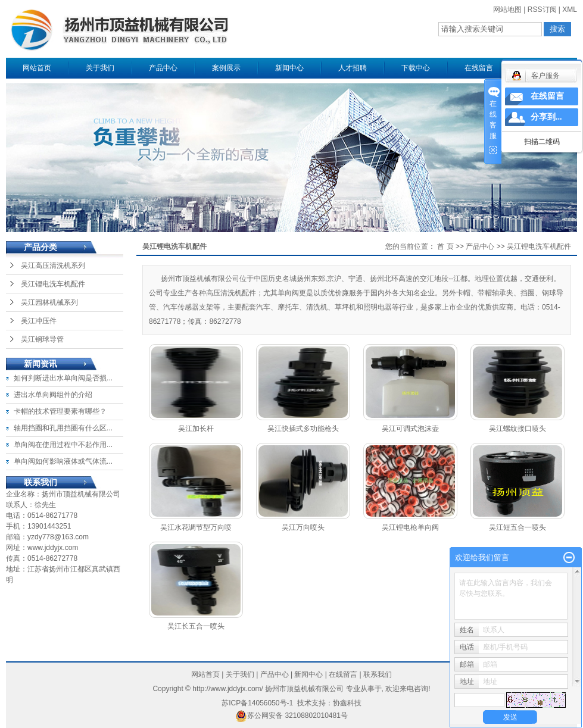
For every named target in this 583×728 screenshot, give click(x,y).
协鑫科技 (347, 703)
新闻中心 (289, 68)
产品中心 (163, 68)
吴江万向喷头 (303, 527)
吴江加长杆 (196, 429)
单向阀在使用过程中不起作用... (63, 445)
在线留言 (479, 68)
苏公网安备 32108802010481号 (291, 715)
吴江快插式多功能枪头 (303, 429)
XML (570, 10)
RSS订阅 (542, 10)
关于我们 (100, 68)
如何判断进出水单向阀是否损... (63, 378)
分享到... (546, 117)
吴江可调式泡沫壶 (410, 429)
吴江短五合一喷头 (517, 527)
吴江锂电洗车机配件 (53, 284)
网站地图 (507, 10)
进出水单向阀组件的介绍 (53, 395)
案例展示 (226, 68)
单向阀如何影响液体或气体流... (63, 461)
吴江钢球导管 (42, 339)
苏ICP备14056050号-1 (257, 703)
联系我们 (378, 674)
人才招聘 (353, 68)
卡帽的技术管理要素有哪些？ (60, 411)
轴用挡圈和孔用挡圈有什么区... (63, 428)
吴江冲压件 (39, 321)
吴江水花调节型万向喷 (196, 527)
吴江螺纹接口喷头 (517, 429)
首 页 (445, 246)
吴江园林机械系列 (49, 302)
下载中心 (416, 68)
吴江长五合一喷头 (196, 626)
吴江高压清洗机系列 (53, 265)
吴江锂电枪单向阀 (410, 527)
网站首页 (37, 68)
